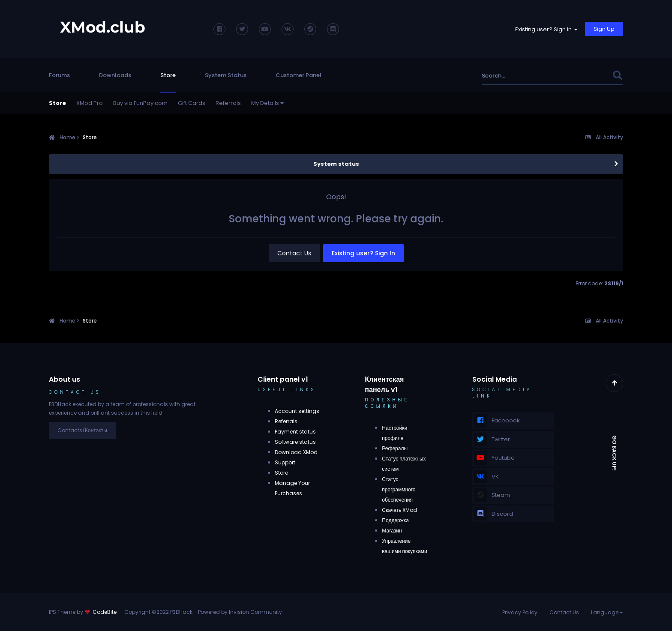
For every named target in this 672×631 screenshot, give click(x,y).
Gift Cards (192, 103)
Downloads (115, 75)
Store (168, 75)
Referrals (228, 103)
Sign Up (604, 29)
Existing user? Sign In (546, 29)
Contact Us (294, 253)
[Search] (527, 76)
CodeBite (105, 612)
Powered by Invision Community (240, 612)
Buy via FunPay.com (140, 103)
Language (607, 612)
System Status (226, 75)
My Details (267, 103)
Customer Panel (298, 75)
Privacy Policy (520, 612)
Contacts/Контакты (82, 430)
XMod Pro (90, 103)
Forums (59, 75)
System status (336, 164)
